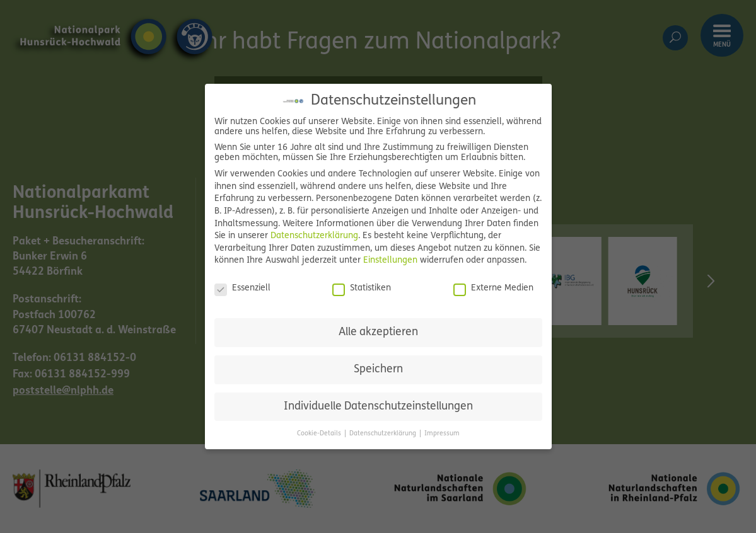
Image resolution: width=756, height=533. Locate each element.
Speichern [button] (378, 370)
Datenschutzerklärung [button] (384, 434)
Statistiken (362, 289)
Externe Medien (493, 289)
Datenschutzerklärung (314, 236)
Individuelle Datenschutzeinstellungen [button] (378, 407)
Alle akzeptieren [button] (378, 332)
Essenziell (242, 289)
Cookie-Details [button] (320, 434)
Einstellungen (390, 261)
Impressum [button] (442, 434)
